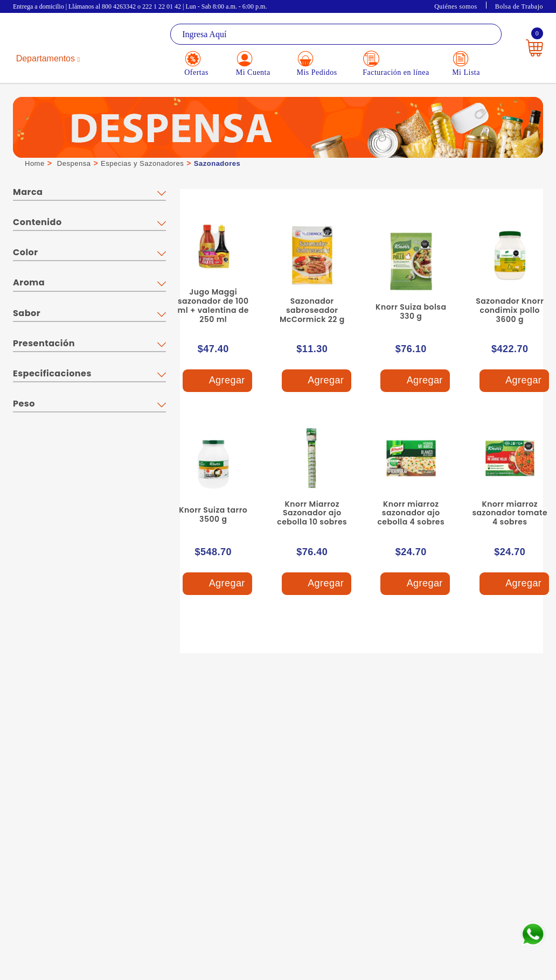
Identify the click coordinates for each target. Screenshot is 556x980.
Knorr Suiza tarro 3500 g (213, 514)
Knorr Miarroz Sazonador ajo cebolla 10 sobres (312, 513)
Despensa (74, 163)
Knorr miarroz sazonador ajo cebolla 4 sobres (411, 513)
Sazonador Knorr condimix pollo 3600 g (510, 310)
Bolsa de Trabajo (519, 6)
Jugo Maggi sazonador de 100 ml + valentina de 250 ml (213, 305)
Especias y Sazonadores (142, 163)
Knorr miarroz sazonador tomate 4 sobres (510, 513)
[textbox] (336, 34)
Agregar (217, 381)
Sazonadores (217, 163)
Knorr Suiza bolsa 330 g (411, 311)
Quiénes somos (456, 6)
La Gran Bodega (57, 35)
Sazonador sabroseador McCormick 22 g (312, 310)
